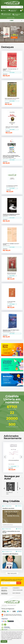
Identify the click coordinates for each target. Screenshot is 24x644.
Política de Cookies (15, 638)
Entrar (3, 10)
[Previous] (2, 32)
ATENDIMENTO (16, 588)
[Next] (22, 32)
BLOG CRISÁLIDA (16, 593)
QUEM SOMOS (4, 588)
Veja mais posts (12, 573)
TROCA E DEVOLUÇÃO (18, 590)
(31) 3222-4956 (11, 18)
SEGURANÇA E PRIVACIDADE (4, 593)
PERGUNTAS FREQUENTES (4, 591)
